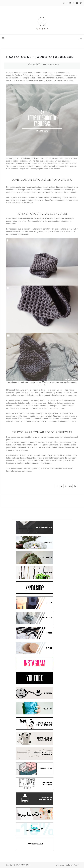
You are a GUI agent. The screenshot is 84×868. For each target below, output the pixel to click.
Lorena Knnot (73, 865)
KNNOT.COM (25, 865)
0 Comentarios (52, 64)
